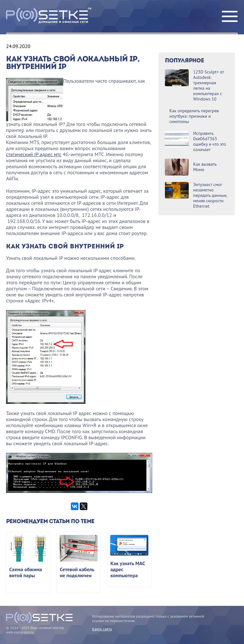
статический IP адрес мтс (34, 154)
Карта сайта (102, 629)
